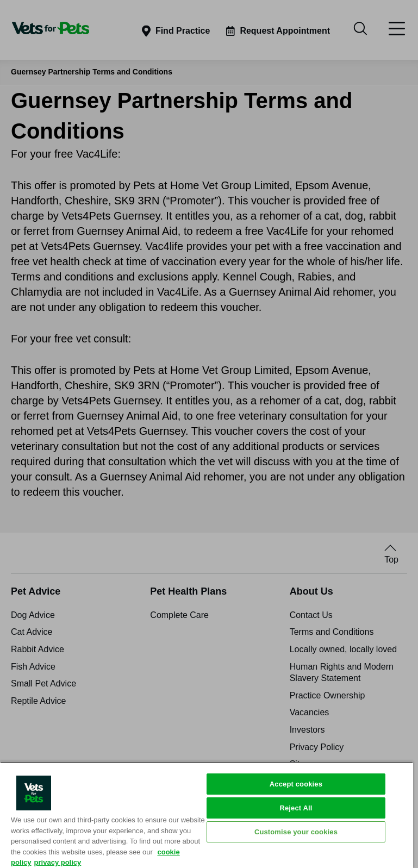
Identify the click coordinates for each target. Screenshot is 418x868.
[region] (207, 815)
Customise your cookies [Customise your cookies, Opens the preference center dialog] (296, 832)
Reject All (296, 808)
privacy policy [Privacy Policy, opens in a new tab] (58, 862)
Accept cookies (296, 784)
